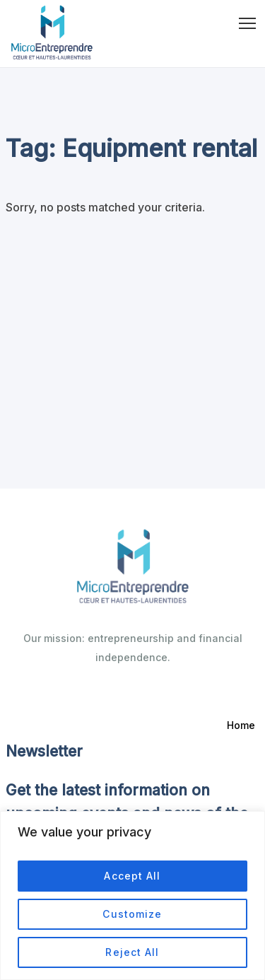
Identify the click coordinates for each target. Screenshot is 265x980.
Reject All (132, 952)
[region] (132, 896)
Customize (132, 914)
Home (241, 725)
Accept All (132, 876)
